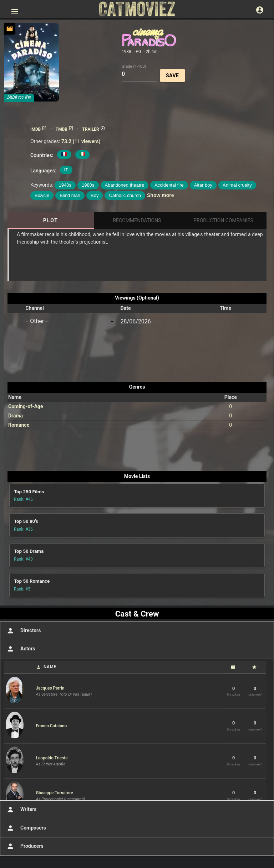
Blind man (70, 195)
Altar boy (203, 185)
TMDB (65, 129)
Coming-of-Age (26, 406)
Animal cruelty (237, 185)
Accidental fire (169, 185)
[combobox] (71, 321)
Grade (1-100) (134, 66)
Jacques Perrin (50, 688)
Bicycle (42, 195)
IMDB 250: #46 (19, 97)
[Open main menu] (15, 11)
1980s (88, 185)
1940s (65, 185)
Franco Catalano (52, 726)
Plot (51, 220)
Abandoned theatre (125, 185)
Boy (95, 195)
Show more (160, 195)
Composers (26, 828)
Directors (23, 631)
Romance (19, 425)
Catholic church (125, 195)
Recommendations (137, 220)
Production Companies (223, 220)
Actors (20, 649)
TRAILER (93, 129)
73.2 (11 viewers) (81, 141)
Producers (24, 846)
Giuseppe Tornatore (55, 793)
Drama (16, 416)
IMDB (39, 129)
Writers (21, 810)
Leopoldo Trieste (52, 758)
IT (66, 170)
